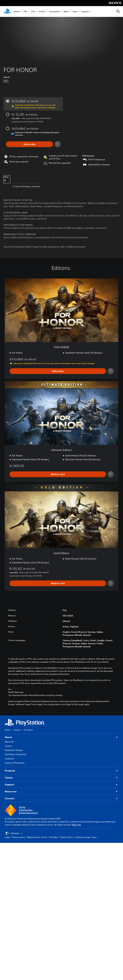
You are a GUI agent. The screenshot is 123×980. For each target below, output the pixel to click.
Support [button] (61, 785)
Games (17, 12)
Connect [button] (61, 798)
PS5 (25, 12)
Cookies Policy (66, 837)
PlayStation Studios (14, 750)
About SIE (9, 742)
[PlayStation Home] (7, 11)
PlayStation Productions (16, 754)
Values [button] (61, 778)
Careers (8, 746)
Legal (7, 837)
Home (8, 730)
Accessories (54, 12)
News (66, 12)
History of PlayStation (15, 763)
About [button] (61, 737)
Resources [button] (61, 792)
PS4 (33, 12)
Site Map (53, 837)
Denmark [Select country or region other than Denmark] (14, 833)
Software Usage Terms (86, 837)
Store (75, 12)
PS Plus (42, 12)
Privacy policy (18, 837)
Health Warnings (16, 692)
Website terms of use (37, 837)
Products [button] (61, 771)
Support (85, 12)
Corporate (9, 759)
